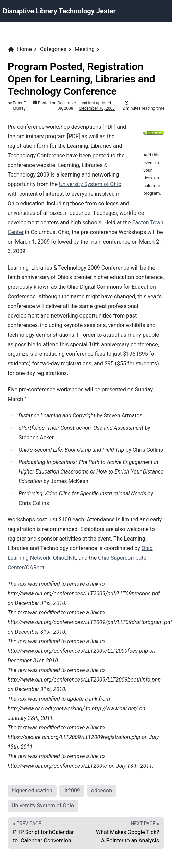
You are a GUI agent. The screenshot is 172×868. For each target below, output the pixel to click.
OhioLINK (65, 558)
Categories (53, 49)
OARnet (35, 567)
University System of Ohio (90, 184)
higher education (32, 791)
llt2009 (72, 791)
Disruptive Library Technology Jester (59, 11)
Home (20, 49)
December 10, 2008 (97, 108)
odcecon (102, 791)
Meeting (85, 49)
